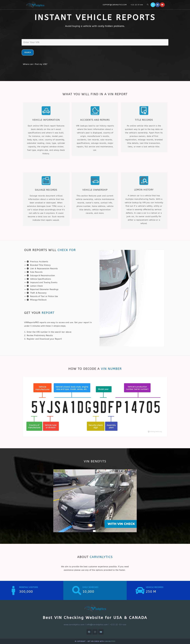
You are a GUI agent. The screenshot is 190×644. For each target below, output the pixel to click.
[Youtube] (162, 5)
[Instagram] (95, 632)
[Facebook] (158, 5)
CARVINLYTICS (110, 641)
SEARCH (28, 52)
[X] (153, 5)
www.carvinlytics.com (74, 625)
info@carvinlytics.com (97, 625)
